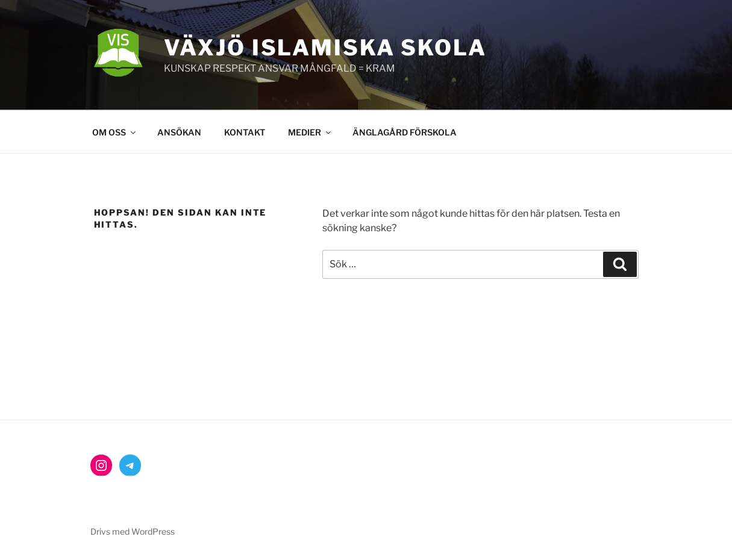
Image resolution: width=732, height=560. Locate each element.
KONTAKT (245, 132)
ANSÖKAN (179, 132)
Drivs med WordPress (133, 531)
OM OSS (115, 132)
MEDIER (310, 132)
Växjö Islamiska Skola (325, 48)
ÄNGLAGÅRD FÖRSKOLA (405, 132)
